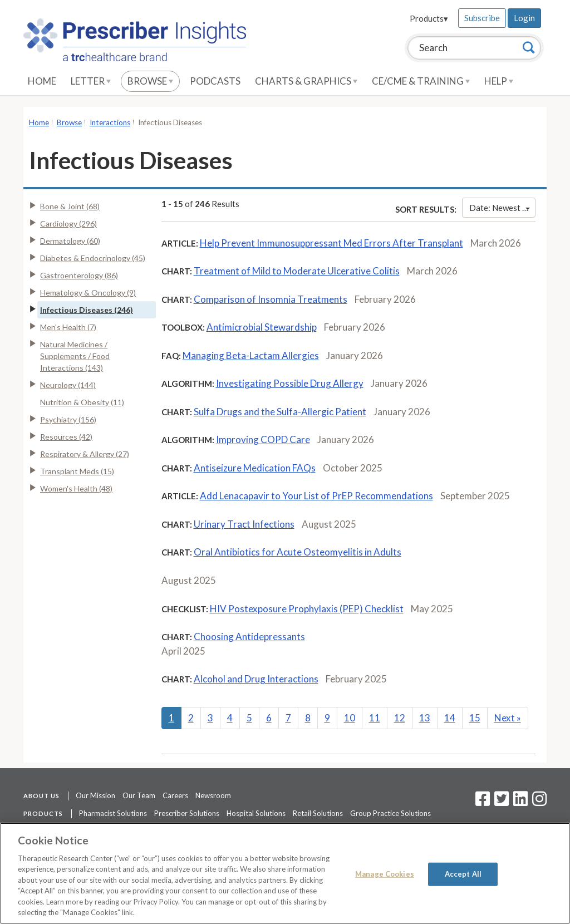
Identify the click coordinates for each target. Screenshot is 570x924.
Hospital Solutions (256, 813)
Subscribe (482, 18)
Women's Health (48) (76, 488)
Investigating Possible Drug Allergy (290, 383)
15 (475, 718)
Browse (150, 81)
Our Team (139, 795)
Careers (175, 795)
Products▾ (429, 18)
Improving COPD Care (263, 439)
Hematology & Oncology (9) (88, 293)
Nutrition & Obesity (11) (82, 402)
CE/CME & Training (421, 81)
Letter (91, 81)
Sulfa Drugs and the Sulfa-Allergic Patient (280, 412)
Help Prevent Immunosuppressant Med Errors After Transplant (331, 243)
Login (524, 18)
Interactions (110, 122)
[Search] (529, 47)
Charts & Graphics (306, 81)
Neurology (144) (68, 385)
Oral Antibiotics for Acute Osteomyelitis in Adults (298, 552)
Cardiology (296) (68, 223)
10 (350, 718)
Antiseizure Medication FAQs (255, 468)
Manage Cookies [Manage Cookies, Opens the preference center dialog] (385, 874)
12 (400, 718)
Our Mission (95, 795)
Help (499, 81)
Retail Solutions (318, 813)
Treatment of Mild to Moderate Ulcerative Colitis (297, 271)
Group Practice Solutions (390, 813)
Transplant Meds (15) (77, 471)
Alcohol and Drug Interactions (256, 679)
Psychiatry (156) (68, 419)
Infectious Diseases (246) (87, 310)
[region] (285, 873)
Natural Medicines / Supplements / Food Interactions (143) (75, 356)
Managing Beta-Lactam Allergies (251, 355)
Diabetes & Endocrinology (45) (93, 258)
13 (425, 718)
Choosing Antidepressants (249, 637)
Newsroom (213, 795)
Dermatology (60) (70, 241)
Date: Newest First (502, 208)
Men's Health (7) (68, 327)
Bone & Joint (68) (70, 206)
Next (508, 718)
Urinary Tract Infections (244, 524)
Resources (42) (66, 437)
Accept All (463, 874)
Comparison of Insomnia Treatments (271, 299)
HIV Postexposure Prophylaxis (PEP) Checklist (307, 609)
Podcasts (215, 81)
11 (375, 718)
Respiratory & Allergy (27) (85, 454)
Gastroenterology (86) (79, 275)
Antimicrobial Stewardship (262, 327)
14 (450, 718)
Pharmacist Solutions (113, 813)
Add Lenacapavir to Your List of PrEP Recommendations (316, 496)
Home (42, 81)
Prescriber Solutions (187, 813)
